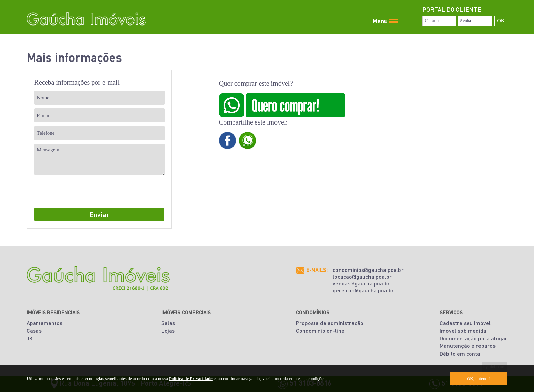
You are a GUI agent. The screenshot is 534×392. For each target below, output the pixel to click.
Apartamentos (44, 323)
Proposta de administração (330, 323)
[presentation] (86, 192)
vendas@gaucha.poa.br (361, 283)
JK (30, 338)
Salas (168, 323)
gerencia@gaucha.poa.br (363, 290)
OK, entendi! (478, 379)
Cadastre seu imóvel (465, 323)
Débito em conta (460, 353)
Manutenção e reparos (468, 346)
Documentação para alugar (474, 338)
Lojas (168, 331)
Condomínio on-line (320, 331)
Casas (34, 331)
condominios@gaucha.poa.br (368, 270)
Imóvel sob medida (463, 331)
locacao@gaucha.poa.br (362, 276)
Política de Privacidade (191, 379)
